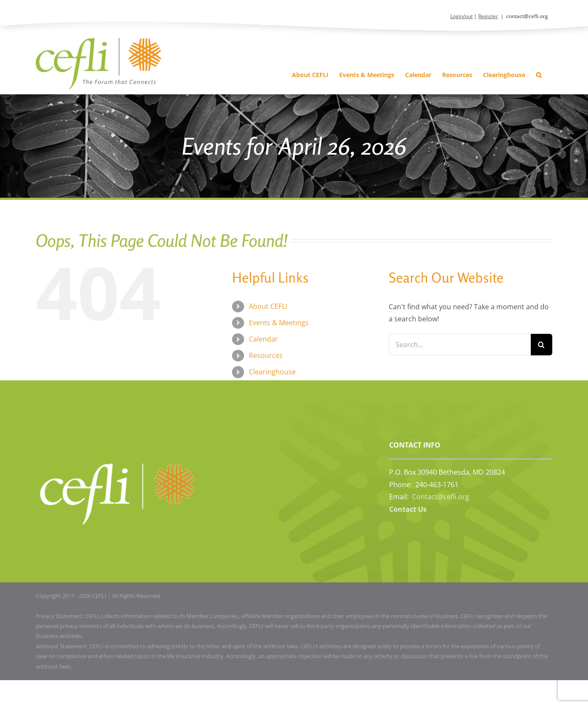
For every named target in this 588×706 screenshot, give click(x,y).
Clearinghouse (272, 372)
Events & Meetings (279, 323)
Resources (266, 355)
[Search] (542, 345)
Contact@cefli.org (441, 497)
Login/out (461, 16)
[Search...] (460, 345)
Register (488, 16)
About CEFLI (268, 306)
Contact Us (408, 509)
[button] (539, 75)
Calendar (263, 339)
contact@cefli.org (527, 16)
